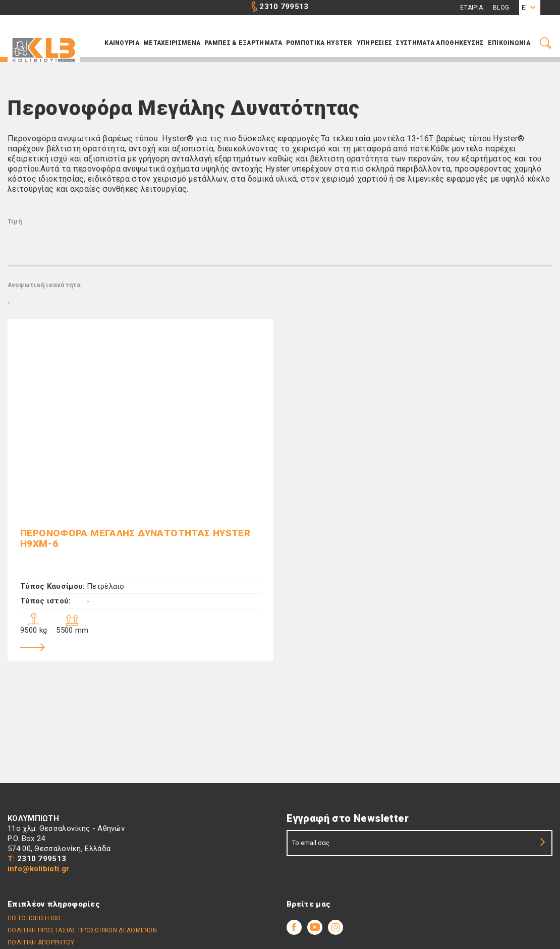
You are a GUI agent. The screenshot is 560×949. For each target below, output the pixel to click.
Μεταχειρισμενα (172, 43)
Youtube (315, 927)
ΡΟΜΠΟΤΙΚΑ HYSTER (319, 43)
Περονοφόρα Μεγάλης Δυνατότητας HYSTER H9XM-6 (135, 538)
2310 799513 (284, 7)
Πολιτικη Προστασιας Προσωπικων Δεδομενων (82, 930)
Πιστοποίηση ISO (34, 918)
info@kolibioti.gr (38, 869)
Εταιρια (471, 8)
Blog (501, 8)
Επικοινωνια (509, 43)
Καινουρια (122, 43)
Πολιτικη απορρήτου (41, 942)
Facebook (294, 927)
